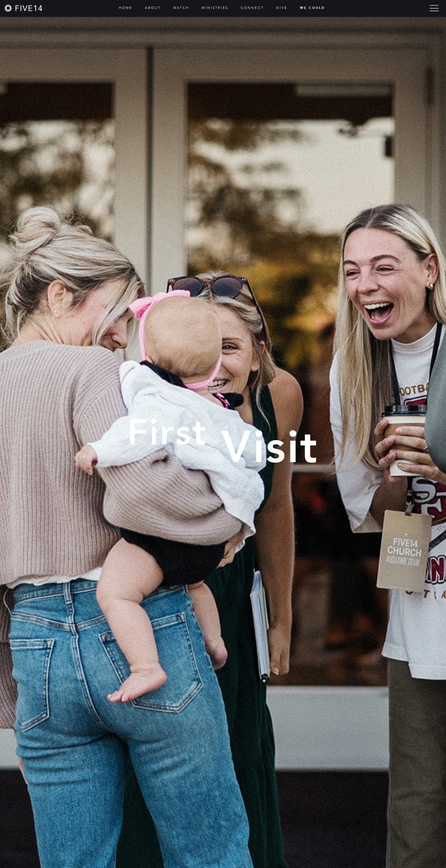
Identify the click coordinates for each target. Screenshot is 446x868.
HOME (126, 8)
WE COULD (312, 8)
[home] (24, 8)
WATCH (181, 8)
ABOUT (153, 8)
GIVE (282, 8)
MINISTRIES (215, 8)
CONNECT (252, 8)
